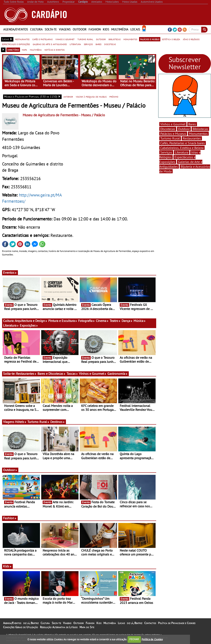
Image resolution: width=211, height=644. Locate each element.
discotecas (110, 44)
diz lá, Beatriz (31, 623)
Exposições (29, 325)
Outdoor (80, 29)
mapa (24, 50)
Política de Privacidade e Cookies (177, 623)
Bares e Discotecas (52, 374)
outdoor (101, 39)
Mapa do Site (87, 627)
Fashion (95, 29)
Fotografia (87, 321)
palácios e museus (150, 39)
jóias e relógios (191, 39)
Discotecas (168, 129)
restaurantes (22, 39)
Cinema (102, 321)
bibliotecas (115, 39)
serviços (88, 44)
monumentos (130, 39)
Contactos (150, 623)
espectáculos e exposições (16, 44)
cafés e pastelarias (42, 39)
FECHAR (134, 639)
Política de (152, 639)
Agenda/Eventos (16, 29)
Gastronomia (118, 374)
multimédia (36, 50)
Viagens (65, 29)
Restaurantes (26, 374)
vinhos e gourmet (65, 39)
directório (13, 50)
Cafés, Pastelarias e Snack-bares (183, 143)
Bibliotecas (200, 129)
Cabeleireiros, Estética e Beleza (182, 148)
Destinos (58, 422)
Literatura (11, 325)
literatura (75, 44)
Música (140, 321)
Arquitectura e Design (31, 321)
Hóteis (21, 422)
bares (98, 44)
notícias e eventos (55, 50)
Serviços (166, 152)
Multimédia (120, 29)
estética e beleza (171, 39)
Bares (192, 124)
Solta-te (51, 29)
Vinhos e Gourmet (93, 374)
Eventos (10, 273)
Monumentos (198, 134)
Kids (106, 29)
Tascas (72, 374)
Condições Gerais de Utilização (21, 627)
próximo (114, 97)
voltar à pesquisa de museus (91, 97)
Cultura (36, 29)
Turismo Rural (38, 422)
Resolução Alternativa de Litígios (59, 627)
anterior (68, 97)
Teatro (115, 321)
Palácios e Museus (173, 134)
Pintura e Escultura (63, 321)
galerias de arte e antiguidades (50, 44)
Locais (135, 29)
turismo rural (85, 39)
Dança (127, 321)
